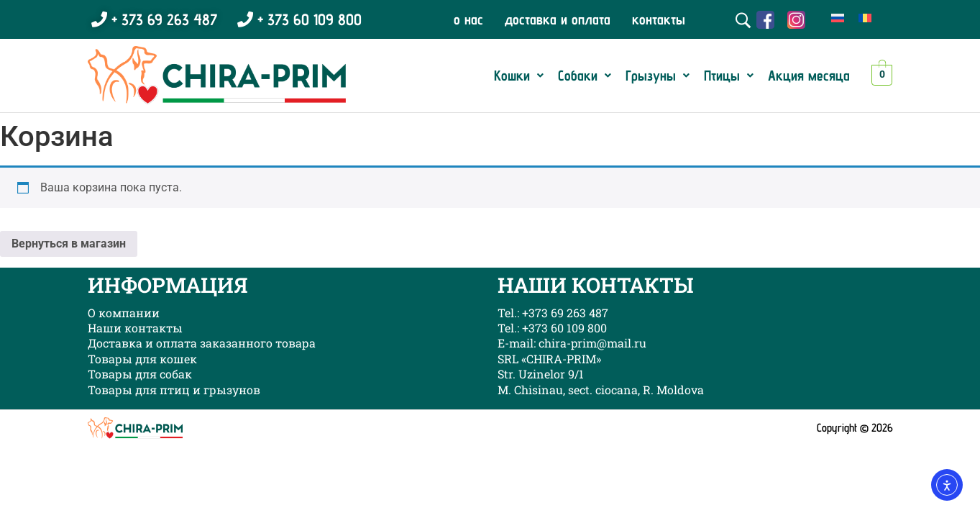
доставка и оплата (558, 19)
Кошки (519, 76)
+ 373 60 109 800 (299, 19)
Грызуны (658, 76)
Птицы (729, 76)
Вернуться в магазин (69, 244)
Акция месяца (809, 76)
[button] (519, 76)
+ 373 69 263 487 (154, 19)
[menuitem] (838, 18)
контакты (659, 19)
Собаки (585, 76)
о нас (468, 19)
